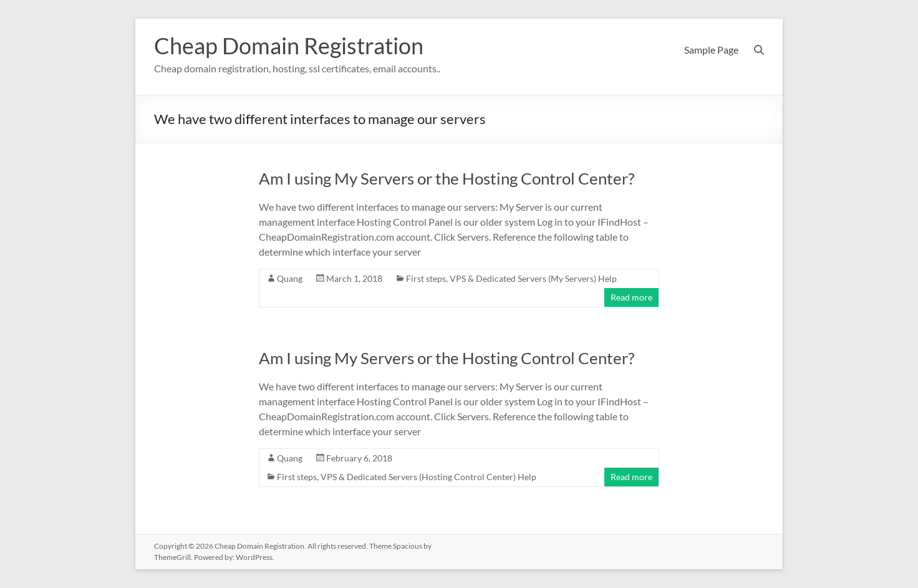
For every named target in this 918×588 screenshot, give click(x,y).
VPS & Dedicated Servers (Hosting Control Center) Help (428, 477)
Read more (631, 297)
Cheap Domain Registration (289, 46)
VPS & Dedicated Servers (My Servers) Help (533, 278)
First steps (426, 278)
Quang (290, 278)
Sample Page (711, 50)
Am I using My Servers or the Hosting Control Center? (447, 178)
